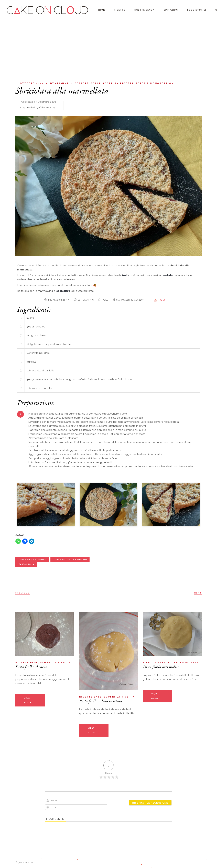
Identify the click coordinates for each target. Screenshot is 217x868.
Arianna (60, 83)
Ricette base (27, 663)
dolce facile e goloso (33, 560)
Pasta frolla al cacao (31, 667)
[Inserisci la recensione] (150, 803)
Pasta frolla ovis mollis (161, 667)
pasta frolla (27, 564)
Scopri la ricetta (118, 83)
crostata (167, 275)
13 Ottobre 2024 (30, 83)
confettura (64, 291)
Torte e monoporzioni (155, 83)
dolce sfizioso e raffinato (70, 560)
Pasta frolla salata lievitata (101, 701)
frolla (126, 275)
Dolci (95, 83)
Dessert (82, 83)
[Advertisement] (108, 46)
